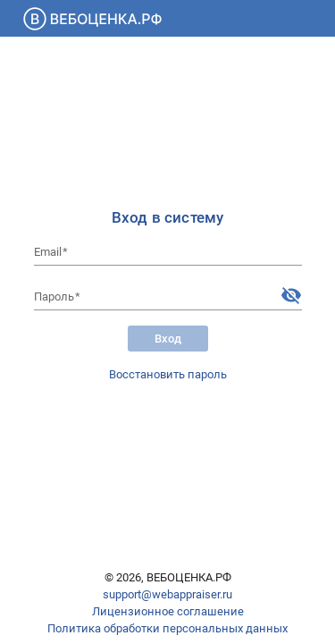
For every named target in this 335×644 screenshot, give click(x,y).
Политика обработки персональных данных (167, 628)
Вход (168, 339)
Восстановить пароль (168, 374)
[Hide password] (291, 294)
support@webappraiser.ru (167, 594)
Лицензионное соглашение (168, 611)
